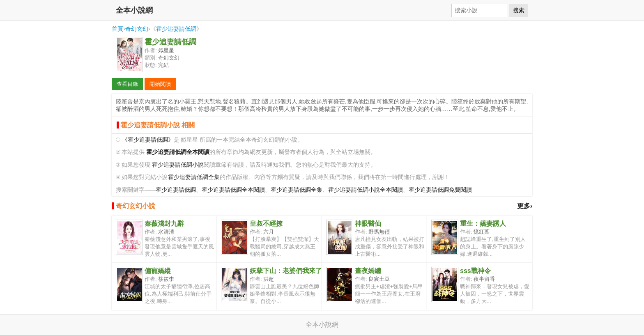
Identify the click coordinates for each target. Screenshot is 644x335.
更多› (525, 206)
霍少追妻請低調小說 (178, 165)
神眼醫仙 (368, 224)
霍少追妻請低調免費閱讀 (440, 190)
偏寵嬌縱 (158, 271)
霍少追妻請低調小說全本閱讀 (366, 190)
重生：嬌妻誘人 (483, 224)
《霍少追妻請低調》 (148, 140)
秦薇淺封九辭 (164, 224)
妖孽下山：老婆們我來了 (286, 271)
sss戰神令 (475, 271)
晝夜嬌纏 (368, 271)
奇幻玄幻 (137, 29)
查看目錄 (127, 84)
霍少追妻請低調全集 (194, 177)
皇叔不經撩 (266, 224)
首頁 (117, 29)
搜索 (519, 10)
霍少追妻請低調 (176, 29)
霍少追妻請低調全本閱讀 (233, 190)
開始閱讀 (160, 84)
